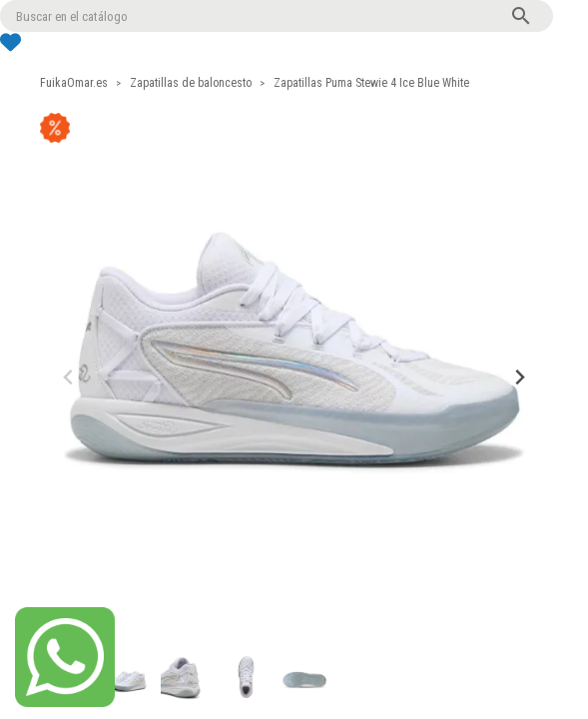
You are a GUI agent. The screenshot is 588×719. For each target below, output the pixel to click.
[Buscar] (277, 16)
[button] (125, 677)
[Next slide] (520, 378)
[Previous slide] (69, 378)
